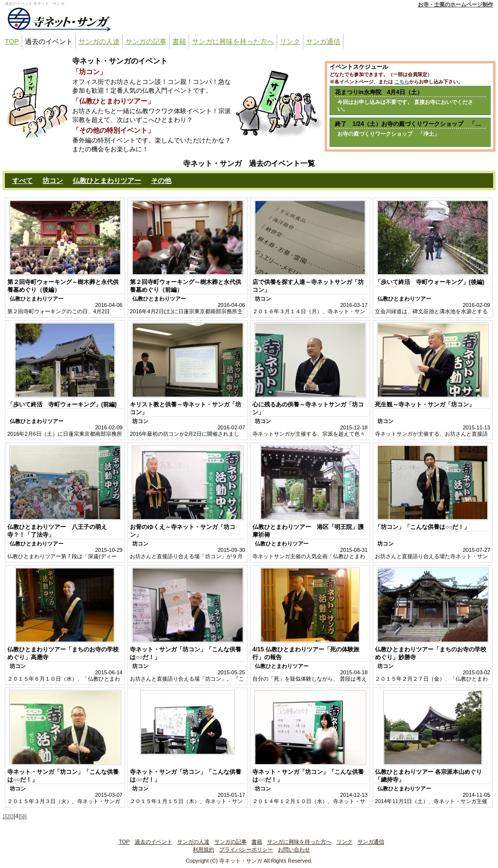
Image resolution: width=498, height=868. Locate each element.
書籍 (179, 41)
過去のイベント (49, 41)
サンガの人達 (99, 41)
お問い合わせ (294, 849)
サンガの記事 (146, 41)
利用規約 (204, 849)
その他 (161, 181)
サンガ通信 (323, 41)
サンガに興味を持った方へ (233, 41)
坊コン (53, 181)
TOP (12, 41)
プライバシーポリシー (246, 849)
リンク (290, 41)
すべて (22, 181)
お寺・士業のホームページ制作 (456, 4)
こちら (402, 82)
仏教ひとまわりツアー (107, 181)
